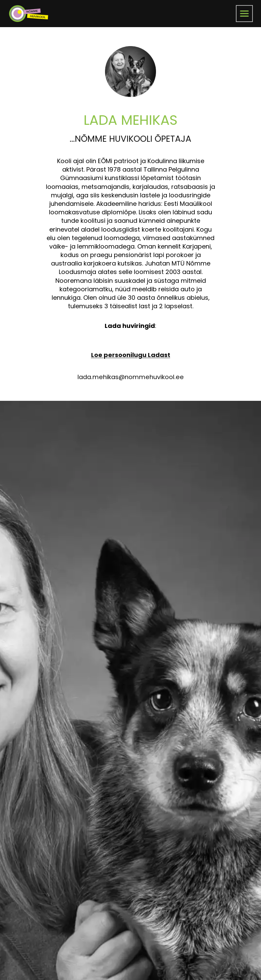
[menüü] (244, 14)
